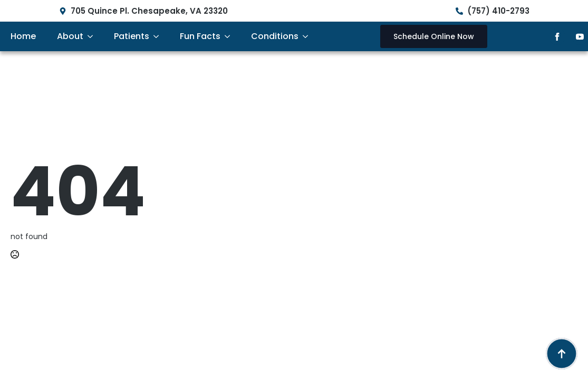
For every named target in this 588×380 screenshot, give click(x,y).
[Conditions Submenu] (309, 36)
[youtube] (580, 37)
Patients (132, 36)
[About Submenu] (93, 36)
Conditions (275, 36)
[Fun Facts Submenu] (230, 36)
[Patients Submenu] (159, 36)
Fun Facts (200, 36)
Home (23, 36)
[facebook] (557, 37)
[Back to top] (562, 354)
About (70, 36)
